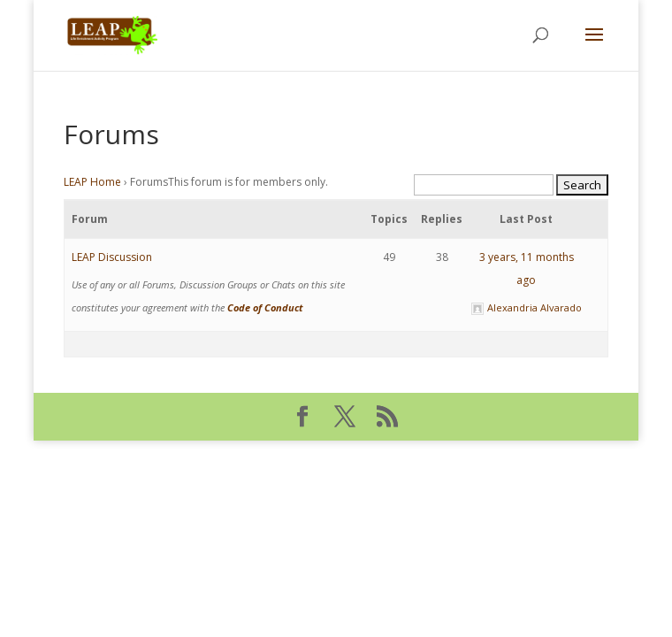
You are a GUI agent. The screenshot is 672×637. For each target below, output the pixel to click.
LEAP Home (92, 182)
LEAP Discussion (112, 257)
